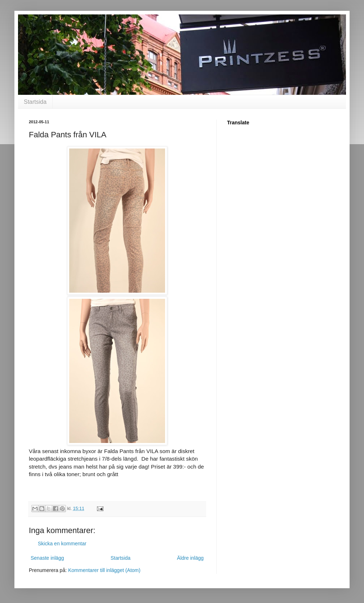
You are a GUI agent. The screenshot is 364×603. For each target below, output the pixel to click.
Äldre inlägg (190, 558)
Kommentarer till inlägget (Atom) (104, 570)
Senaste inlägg (47, 558)
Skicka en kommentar (62, 544)
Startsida (35, 102)
